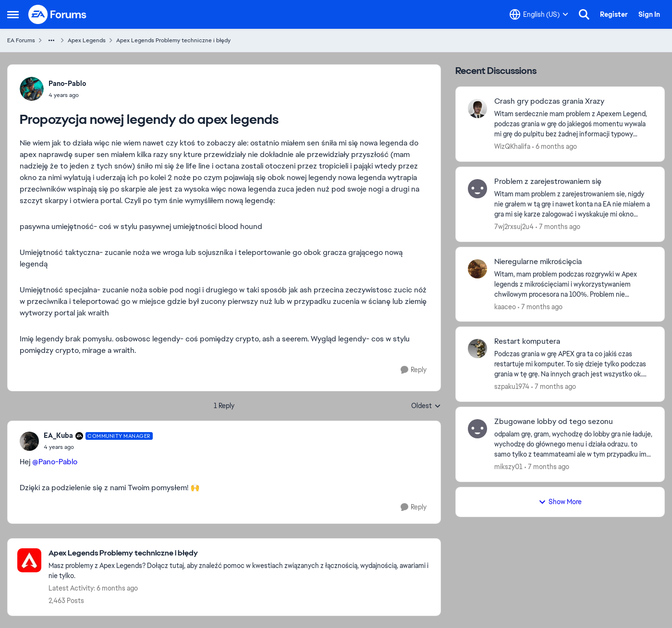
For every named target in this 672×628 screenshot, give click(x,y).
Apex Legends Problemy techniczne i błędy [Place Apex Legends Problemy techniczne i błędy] (173, 40)
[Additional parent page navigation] (51, 40)
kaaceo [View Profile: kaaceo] (505, 306)
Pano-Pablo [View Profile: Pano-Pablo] (67, 84)
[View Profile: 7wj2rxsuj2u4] (477, 189)
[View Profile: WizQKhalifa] (477, 109)
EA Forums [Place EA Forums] (21, 40)
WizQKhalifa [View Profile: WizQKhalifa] (512, 146)
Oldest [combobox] (426, 406)
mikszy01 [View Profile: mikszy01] (508, 467)
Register (614, 14)
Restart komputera (527, 341)
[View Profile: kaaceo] (477, 269)
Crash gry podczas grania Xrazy (549, 101)
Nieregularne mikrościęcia (538, 262)
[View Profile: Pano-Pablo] (32, 89)
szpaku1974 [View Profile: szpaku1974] (512, 386)
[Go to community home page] (58, 14)
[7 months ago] (558, 227)
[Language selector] (539, 14)
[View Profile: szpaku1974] (477, 349)
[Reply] (414, 370)
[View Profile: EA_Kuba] (29, 441)
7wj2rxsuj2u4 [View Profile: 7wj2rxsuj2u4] (514, 227)
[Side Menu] (13, 14)
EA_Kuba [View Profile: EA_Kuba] (58, 435)
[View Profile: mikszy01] (477, 429)
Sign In (649, 14)
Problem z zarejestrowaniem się (548, 181)
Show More (560, 502)
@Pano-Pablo (55, 462)
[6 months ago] (555, 147)
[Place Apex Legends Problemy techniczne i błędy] (240, 553)
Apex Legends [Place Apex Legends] (87, 40)
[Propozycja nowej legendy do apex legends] (98, 447)
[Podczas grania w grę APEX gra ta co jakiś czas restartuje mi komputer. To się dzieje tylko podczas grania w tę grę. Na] (573, 364)
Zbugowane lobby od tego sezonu (554, 422)
